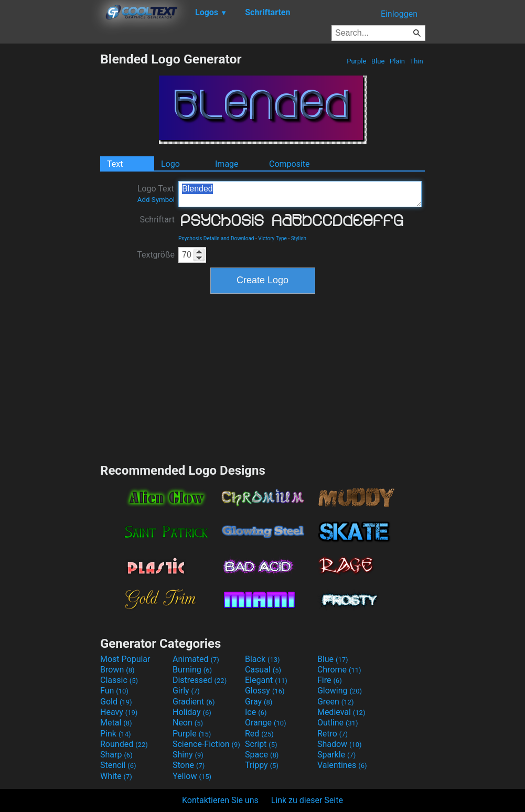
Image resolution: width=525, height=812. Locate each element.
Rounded (124, 744)
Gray (259, 702)
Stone (189, 765)
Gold (116, 702)
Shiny (188, 755)
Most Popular (125, 659)
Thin (416, 61)
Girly (186, 691)
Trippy (262, 765)
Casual (263, 670)
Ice (256, 712)
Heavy (119, 712)
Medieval (341, 712)
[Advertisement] (50, 209)
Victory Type (272, 238)
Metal (116, 723)
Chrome (339, 670)
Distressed (200, 680)
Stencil (118, 765)
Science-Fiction (206, 744)
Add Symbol (156, 200)
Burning (192, 670)
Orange (266, 723)
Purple (357, 61)
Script (261, 744)
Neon (188, 723)
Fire (330, 680)
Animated (196, 659)
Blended (300, 194)
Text (115, 164)
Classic (119, 680)
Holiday (192, 712)
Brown (117, 670)
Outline (338, 723)
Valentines (342, 765)
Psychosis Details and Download (216, 238)
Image (227, 164)
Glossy (265, 691)
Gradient (194, 702)
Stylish (299, 238)
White (116, 776)
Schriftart (157, 220)
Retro (333, 734)
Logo (170, 164)
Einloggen (399, 14)
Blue (378, 61)
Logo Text (156, 194)
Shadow (340, 744)
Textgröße (156, 255)
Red (259, 734)
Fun (114, 691)
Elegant (266, 680)
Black (262, 659)
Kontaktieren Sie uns (220, 800)
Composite (290, 164)
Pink (116, 734)
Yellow (192, 776)
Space (262, 755)
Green (336, 702)
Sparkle (336, 755)
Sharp (116, 755)
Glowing (340, 691)
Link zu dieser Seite (307, 800)
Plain (397, 61)
